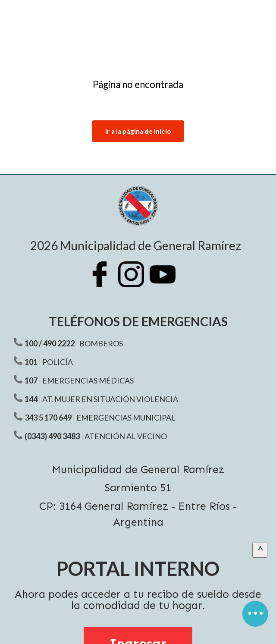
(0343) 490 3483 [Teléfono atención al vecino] (52, 436)
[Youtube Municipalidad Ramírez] (167, 281)
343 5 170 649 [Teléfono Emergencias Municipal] (48, 418)
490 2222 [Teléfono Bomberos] (59, 343)
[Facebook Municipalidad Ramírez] (104, 281)
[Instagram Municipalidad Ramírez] (135, 281)
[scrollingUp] (260, 550)
